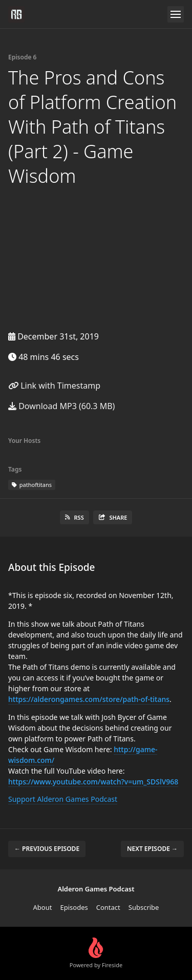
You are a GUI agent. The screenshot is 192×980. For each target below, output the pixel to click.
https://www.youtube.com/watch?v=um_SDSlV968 (93, 782)
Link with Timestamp (54, 386)
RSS (74, 517)
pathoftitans (32, 485)
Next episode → (152, 849)
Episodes (74, 907)
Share (113, 517)
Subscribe (144, 907)
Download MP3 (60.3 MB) (61, 406)
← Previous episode (47, 849)
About (43, 907)
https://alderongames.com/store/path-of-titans (89, 699)
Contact (108, 907)
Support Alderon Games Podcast (63, 799)
